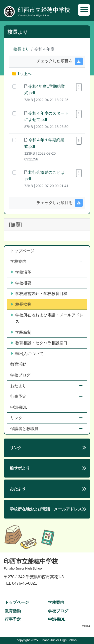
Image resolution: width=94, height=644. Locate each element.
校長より (21, 49)
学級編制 (21, 332)
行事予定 (19, 396)
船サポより (20, 468)
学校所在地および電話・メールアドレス (47, 318)
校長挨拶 (21, 305)
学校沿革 (21, 272)
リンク (17, 418)
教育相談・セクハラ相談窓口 (39, 343)
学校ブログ (21, 375)
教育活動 (19, 364)
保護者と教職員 (25, 429)
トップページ (22, 251)
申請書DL (19, 407)
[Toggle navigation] (84, 10)
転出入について (27, 354)
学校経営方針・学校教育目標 (39, 294)
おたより (19, 386)
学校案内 (19, 261)
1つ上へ (24, 74)
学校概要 (21, 283)
